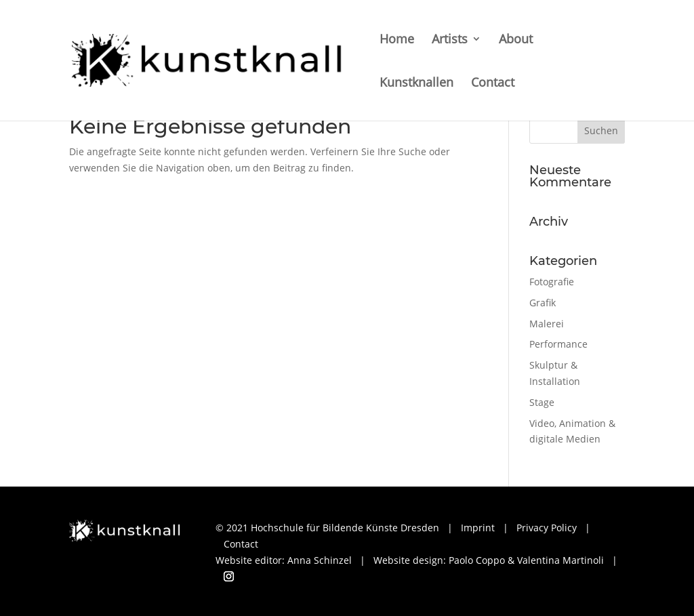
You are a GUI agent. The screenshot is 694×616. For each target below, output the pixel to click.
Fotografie (552, 282)
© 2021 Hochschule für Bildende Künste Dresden (327, 528)
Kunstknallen (416, 84)
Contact (493, 84)
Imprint (478, 528)
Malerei (547, 324)
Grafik (543, 303)
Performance (558, 344)
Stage (542, 402)
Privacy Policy (547, 528)
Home (397, 40)
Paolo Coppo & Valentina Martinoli (526, 560)
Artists (450, 40)
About (516, 40)
